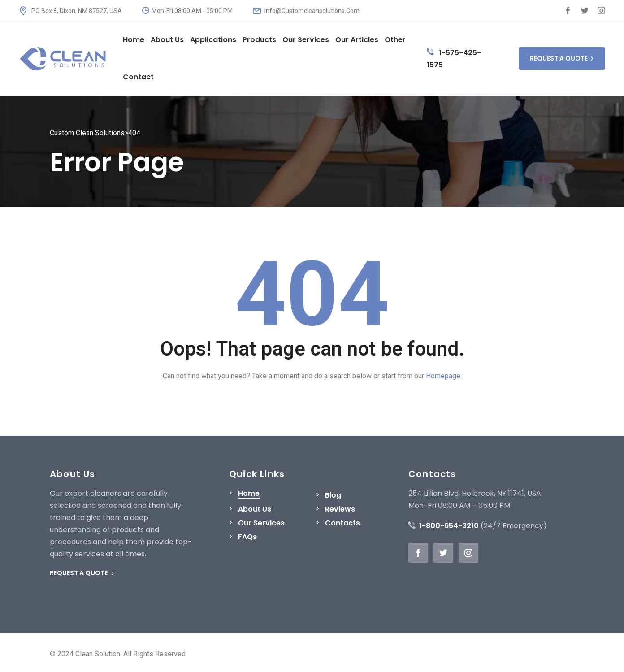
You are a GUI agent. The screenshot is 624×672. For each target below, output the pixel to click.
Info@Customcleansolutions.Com (306, 11)
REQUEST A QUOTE (562, 58)
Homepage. (444, 376)
